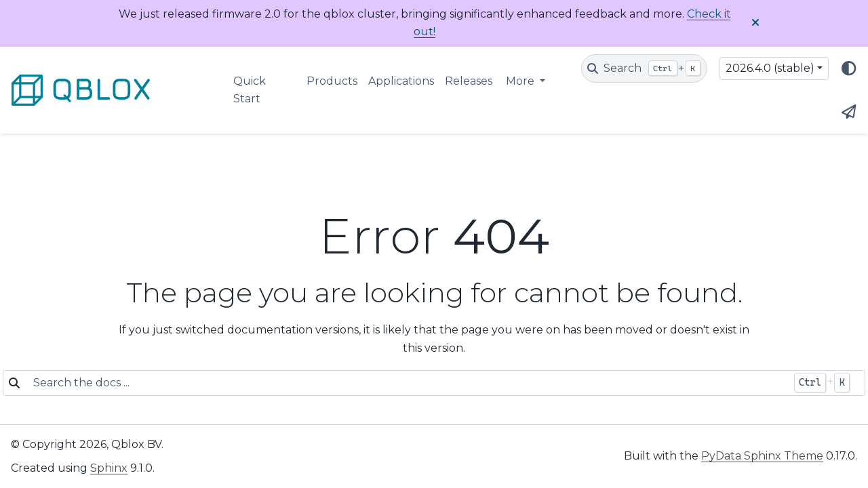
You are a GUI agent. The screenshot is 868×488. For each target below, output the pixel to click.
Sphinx (109, 468)
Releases (469, 81)
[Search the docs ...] (406, 383)
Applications (401, 81)
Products (332, 81)
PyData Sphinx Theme (762, 456)
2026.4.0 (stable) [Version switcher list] (770, 68)
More (521, 81)
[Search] (644, 68)
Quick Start (250, 90)
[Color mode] (849, 68)
